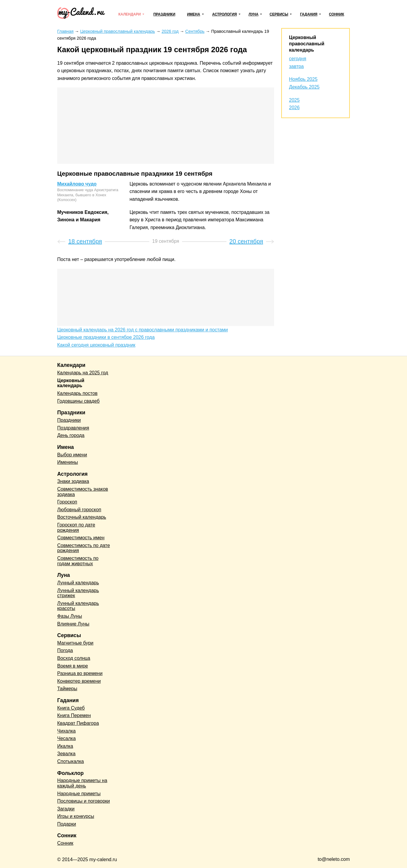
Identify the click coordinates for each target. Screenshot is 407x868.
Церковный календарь (71, 383)
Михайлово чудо (77, 184)
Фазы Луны (70, 616)
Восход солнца (74, 658)
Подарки (67, 824)
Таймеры (67, 689)
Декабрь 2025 (304, 87)
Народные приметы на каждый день (82, 783)
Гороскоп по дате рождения (76, 528)
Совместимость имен (81, 538)
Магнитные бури (75, 643)
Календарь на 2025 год (83, 373)
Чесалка (66, 738)
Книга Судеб (71, 708)
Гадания (309, 14)
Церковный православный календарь (307, 44)
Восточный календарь (82, 517)
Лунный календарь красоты (78, 606)
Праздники (164, 14)
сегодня (298, 59)
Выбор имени (72, 455)
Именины (68, 462)
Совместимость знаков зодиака (83, 492)
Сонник (337, 14)
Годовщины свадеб (78, 401)
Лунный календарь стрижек (78, 593)
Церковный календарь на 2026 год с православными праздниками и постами (143, 330)
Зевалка (66, 754)
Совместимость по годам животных (78, 561)
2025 (294, 100)
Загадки (66, 809)
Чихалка (66, 731)
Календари (129, 14)
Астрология (225, 14)
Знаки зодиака (73, 481)
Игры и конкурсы (76, 816)
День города (71, 435)
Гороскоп (67, 502)
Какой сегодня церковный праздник (96, 345)
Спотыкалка (70, 761)
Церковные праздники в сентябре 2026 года (106, 337)
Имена (194, 14)
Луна (253, 14)
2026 (294, 108)
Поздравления (73, 428)
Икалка (65, 746)
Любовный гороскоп (79, 510)
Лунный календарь (78, 583)
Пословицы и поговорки (84, 801)
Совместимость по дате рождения (84, 548)
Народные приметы (79, 794)
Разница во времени (80, 673)
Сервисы (279, 14)
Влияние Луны (73, 624)
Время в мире (73, 666)
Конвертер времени (79, 681)
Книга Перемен (74, 715)
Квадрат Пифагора (78, 723)
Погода (65, 650)
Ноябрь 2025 (303, 79)
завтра (296, 66)
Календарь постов (77, 393)
